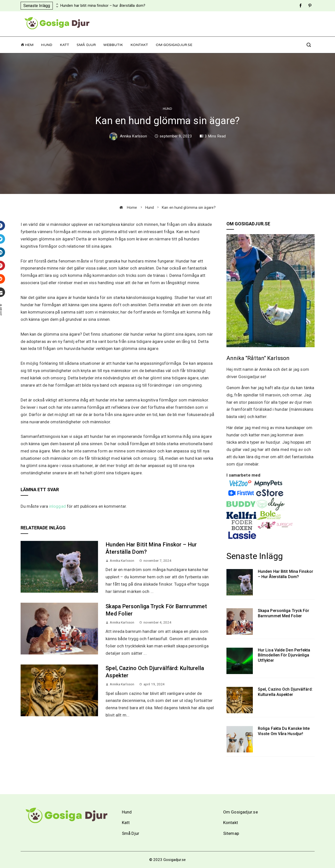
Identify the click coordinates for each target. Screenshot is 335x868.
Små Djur (86, 45)
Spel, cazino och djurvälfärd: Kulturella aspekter (285, 692)
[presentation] (57, 4)
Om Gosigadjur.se (174, 45)
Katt (64, 45)
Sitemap (231, 833)
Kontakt (139, 45)
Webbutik (113, 45)
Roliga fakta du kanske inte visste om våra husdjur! (284, 731)
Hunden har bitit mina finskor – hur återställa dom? (103, 6)
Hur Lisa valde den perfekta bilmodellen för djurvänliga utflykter (284, 655)
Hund (46, 45)
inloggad (57, 506)
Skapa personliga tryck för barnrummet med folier (284, 613)
